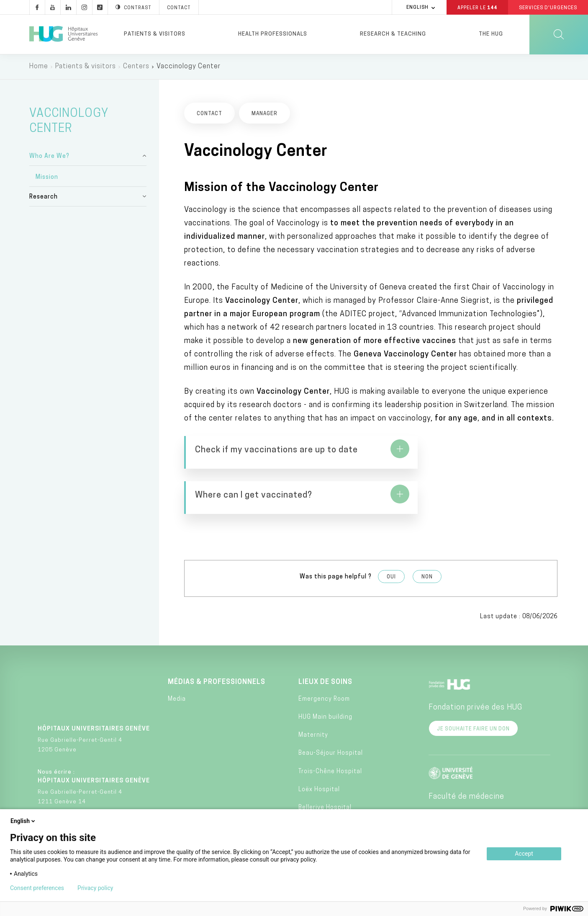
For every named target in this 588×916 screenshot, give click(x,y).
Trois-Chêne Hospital (330, 739)
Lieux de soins (325, 649)
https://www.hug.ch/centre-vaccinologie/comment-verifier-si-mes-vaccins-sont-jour (274, 459)
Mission (47, 178)
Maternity (313, 703)
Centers (136, 67)
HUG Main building (325, 684)
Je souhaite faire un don (473, 696)
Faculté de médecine (466, 764)
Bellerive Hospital (325, 775)
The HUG (491, 34)
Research (44, 197)
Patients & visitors (155, 34)
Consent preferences (37, 888)
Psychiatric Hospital (329, 793)
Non (427, 544)
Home (39, 67)
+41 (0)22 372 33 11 (77, 802)
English (23, 821)
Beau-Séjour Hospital (331, 721)
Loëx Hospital (319, 757)
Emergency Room (324, 666)
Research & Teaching (393, 34)
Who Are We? (49, 157)
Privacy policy (95, 888)
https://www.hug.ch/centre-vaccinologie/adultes (467, 459)
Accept (524, 854)
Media (177, 666)
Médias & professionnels (217, 649)
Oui (391, 544)
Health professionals (273, 34)
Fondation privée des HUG (475, 675)
